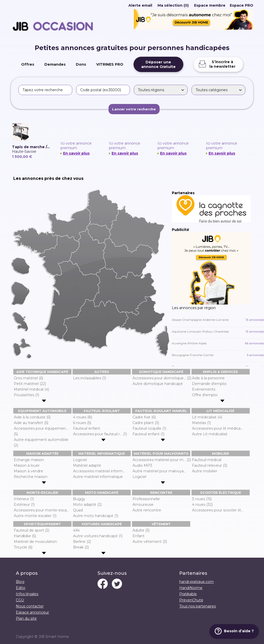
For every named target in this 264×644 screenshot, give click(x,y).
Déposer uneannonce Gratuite (158, 64)
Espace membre (210, 5)
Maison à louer (27, 465)
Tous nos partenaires (197, 606)
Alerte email (140, 5)
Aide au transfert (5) (31, 423)
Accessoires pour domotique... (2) (162, 378)
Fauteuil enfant (87, 428)
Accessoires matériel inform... (99, 471)
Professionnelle (146, 499)
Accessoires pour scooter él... (218, 510)
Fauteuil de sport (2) (32, 530)
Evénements (204, 389)
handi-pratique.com (196, 582)
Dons (81, 64)
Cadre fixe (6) (144, 417)
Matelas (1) (201, 423)
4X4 (76, 530)
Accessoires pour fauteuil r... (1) (100, 434)
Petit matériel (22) (30, 384)
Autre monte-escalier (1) (35, 516)
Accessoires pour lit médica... (217, 428)
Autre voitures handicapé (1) (98, 536)
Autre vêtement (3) (150, 542)
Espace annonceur (32, 612)
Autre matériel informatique (98, 477)
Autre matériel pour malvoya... (159, 471)
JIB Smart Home (54, 637)
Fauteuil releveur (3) (210, 465)
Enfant (139, 536)
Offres (28, 64)
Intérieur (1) (24, 499)
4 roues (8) (83, 417)
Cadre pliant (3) (146, 423)
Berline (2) (82, 542)
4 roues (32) (202, 505)
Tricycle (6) (23, 547)
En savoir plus (76, 153)
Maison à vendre (28, 471)
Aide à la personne (208, 378)
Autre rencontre (147, 510)
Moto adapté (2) (87, 505)
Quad (78, 510)
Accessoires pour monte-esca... (41, 510)
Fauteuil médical (207, 460)
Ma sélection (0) (173, 5)
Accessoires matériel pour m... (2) (162, 460)
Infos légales (27, 594)
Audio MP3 (142, 465)
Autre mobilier (205, 471)
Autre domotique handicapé (158, 384)
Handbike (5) (25, 536)
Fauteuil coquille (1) (149, 428)
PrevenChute (191, 600)
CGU (20, 600)
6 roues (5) (82, 423)
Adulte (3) (141, 530)
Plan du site (26, 618)
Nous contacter (30, 606)
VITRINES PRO (110, 64)
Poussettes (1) (26, 395)
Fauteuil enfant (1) (148, 434)
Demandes (55, 64)
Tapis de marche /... (31, 147)
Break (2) (81, 547)
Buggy (79, 499)
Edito (21, 588)
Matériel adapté (87, 465)
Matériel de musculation (35, 542)
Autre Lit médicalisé (210, 434)
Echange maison (29, 460)
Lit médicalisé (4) (207, 417)
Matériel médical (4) (31, 389)
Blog (20, 582)
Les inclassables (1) (89, 378)
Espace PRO (242, 5)
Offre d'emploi (205, 395)
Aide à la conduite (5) (32, 417)
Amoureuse (143, 505)
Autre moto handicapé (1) (96, 516)
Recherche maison (31, 477)
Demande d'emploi (209, 384)
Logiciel (80, 460)
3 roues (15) (202, 499)
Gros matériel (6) (28, 378)
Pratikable (188, 594)
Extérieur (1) (24, 505)
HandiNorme (191, 588)
